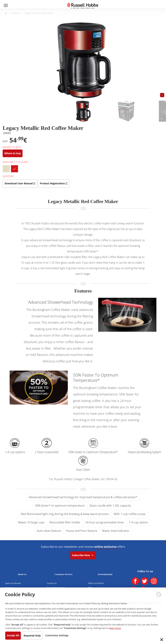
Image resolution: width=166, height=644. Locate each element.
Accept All (14, 635)
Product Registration (56, 183)
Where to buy (13, 153)
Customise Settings (61, 635)
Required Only (35, 636)
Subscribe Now (83, 555)
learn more (33, 628)
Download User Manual (21, 183)
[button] (162, 95)
